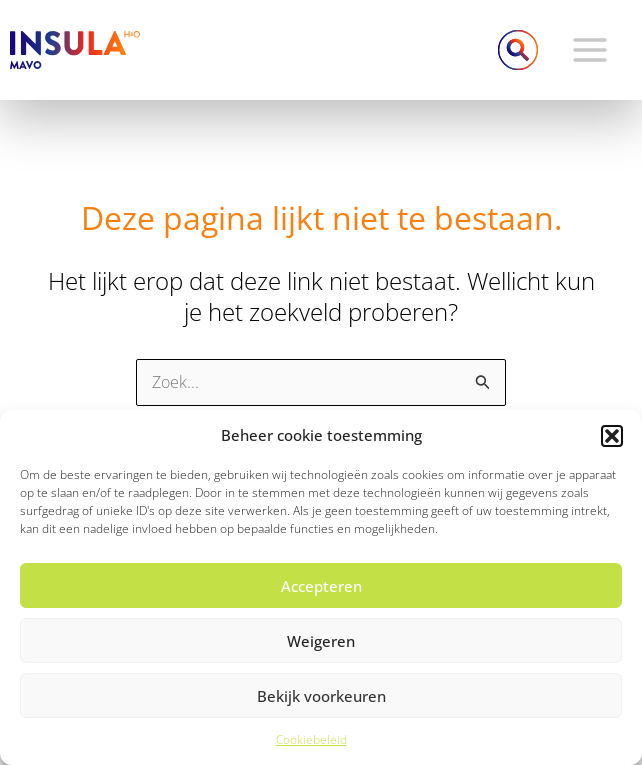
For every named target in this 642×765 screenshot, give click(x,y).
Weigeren (321, 641)
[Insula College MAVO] (75, 48)
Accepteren (321, 586)
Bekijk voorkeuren (321, 696)
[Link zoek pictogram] (518, 50)
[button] (612, 436)
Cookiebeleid (311, 739)
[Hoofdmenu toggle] (590, 50)
